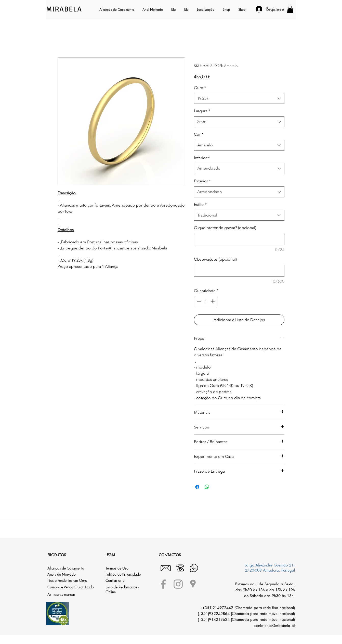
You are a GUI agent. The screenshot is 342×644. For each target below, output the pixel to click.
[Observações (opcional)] (239, 271)
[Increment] (213, 301)
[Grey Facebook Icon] (163, 584)
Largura (202, 111)
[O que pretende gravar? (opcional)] (239, 239)
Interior (202, 158)
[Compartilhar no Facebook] (197, 487)
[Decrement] (198, 301)
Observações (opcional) (215, 259)
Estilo (200, 204)
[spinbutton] (206, 301)
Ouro (200, 88)
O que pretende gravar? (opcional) (225, 228)
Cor (199, 134)
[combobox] (239, 99)
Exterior (202, 181)
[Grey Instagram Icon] (178, 584)
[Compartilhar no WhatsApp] (207, 487)
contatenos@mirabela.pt (275, 626)
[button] (174, 9)
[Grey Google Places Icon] (193, 584)
